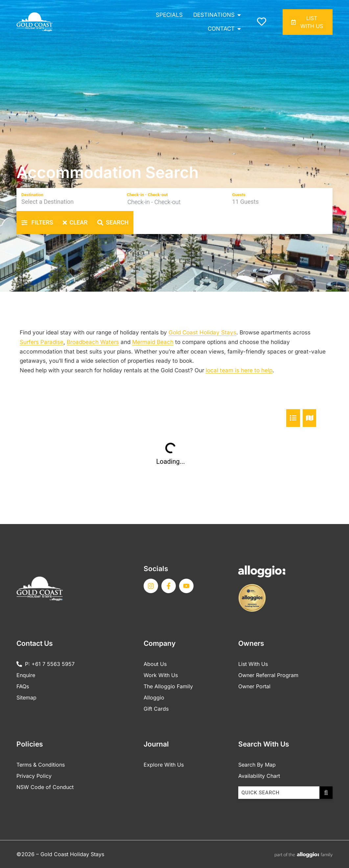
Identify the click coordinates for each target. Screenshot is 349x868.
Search (113, 222)
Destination (32, 195)
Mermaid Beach (153, 342)
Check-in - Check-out (147, 195)
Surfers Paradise (42, 342)
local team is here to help (239, 370)
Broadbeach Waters (93, 342)
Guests (239, 195)
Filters (37, 222)
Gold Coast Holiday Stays (202, 332)
